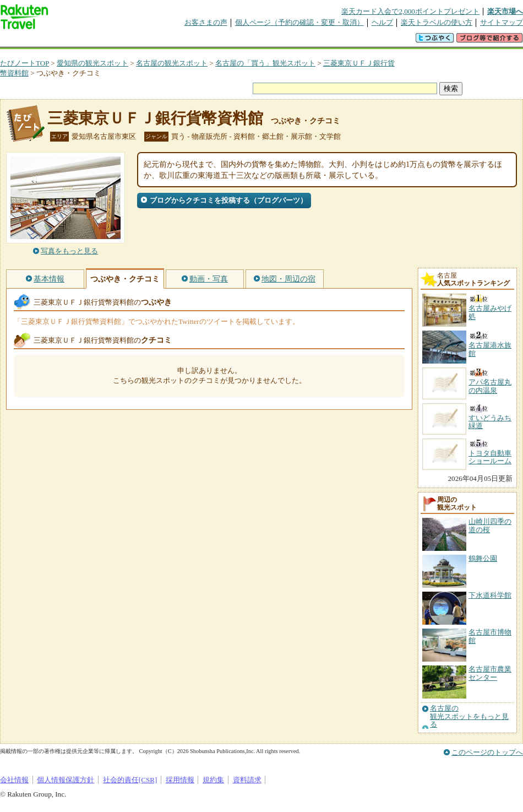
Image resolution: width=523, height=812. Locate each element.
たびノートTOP (24, 63)
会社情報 (14, 780)
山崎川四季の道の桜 (490, 525)
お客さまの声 (206, 22)
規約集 (213, 780)
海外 (84, 41)
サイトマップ (502, 22)
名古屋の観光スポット (172, 63)
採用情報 (180, 780)
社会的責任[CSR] (130, 780)
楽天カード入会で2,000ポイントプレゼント (410, 11)
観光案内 (264, 41)
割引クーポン (174, 41)
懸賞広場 (129, 41)
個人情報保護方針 (66, 780)
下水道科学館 (490, 595)
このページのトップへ (487, 752)
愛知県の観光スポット (92, 63)
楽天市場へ (505, 11)
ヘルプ (382, 22)
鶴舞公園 (483, 558)
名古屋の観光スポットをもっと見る (469, 716)
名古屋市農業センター (490, 673)
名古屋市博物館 (490, 636)
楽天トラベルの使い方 (437, 22)
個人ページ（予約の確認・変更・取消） (299, 22)
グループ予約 (219, 41)
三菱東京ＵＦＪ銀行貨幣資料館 (155, 118)
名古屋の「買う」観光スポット (265, 63)
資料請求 (247, 780)
